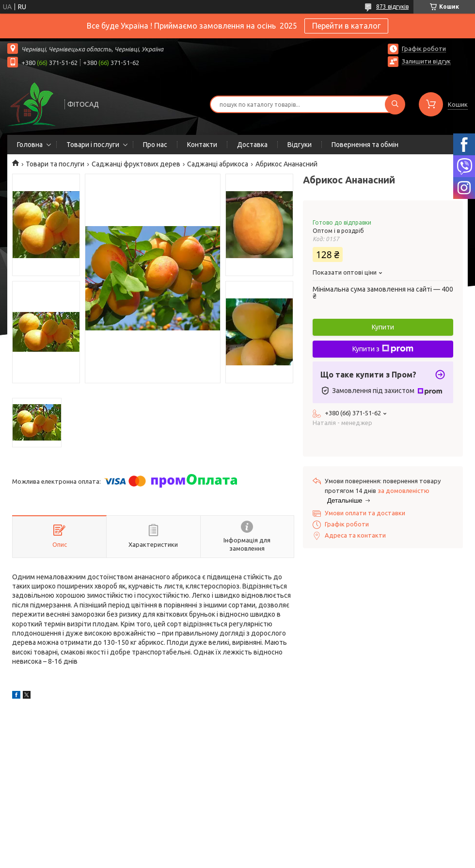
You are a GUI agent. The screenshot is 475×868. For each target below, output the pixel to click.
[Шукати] (395, 104)
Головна (30, 145)
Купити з (383, 349)
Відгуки (300, 145)
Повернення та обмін (365, 145)
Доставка (252, 145)
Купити (383, 327)
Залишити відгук (426, 61)
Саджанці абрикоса (218, 164)
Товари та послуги (55, 164)
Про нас (155, 145)
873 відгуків (392, 7)
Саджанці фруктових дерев (136, 164)
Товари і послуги (93, 145)
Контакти (202, 145)
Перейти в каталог (346, 26)
